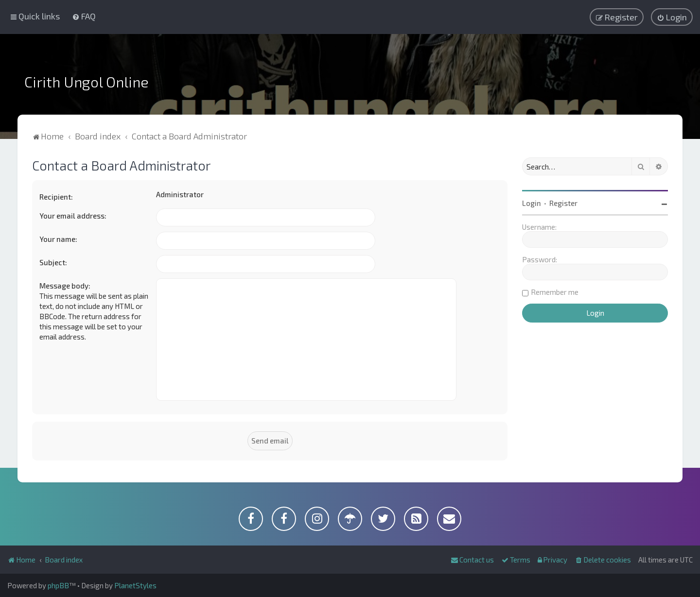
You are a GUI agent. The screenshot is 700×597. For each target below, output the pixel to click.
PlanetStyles (135, 585)
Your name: (58, 239)
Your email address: (73, 216)
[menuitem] (84, 16)
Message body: (65, 286)
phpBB (58, 585)
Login (532, 203)
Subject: (53, 262)
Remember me (555, 292)
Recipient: (56, 197)
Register (563, 203)
